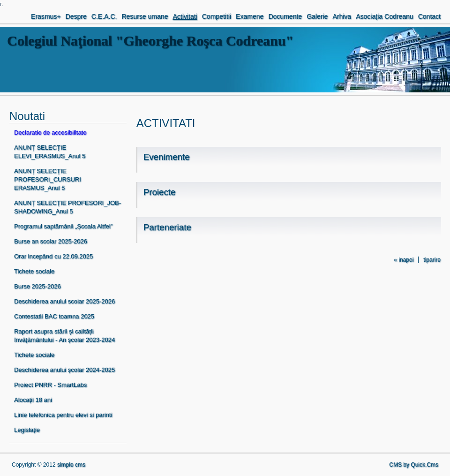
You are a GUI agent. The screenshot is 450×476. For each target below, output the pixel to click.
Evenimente (167, 157)
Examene (250, 16)
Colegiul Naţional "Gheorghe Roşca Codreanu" (150, 41)
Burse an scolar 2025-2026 (51, 241)
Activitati (185, 16)
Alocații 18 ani (33, 400)
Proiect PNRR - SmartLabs (50, 385)
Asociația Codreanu (384, 16)
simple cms (71, 465)
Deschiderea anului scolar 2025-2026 (64, 301)
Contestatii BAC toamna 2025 (54, 316)
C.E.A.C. (104, 16)
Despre (76, 16)
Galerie (317, 16)
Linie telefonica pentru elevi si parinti (63, 415)
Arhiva (342, 16)
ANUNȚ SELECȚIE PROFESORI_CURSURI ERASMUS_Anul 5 (48, 179)
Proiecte (160, 192)
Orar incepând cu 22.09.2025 (53, 256)
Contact (429, 16)
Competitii (217, 16)
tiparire (432, 260)
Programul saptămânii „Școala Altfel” (63, 226)
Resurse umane (145, 16)
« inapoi (404, 260)
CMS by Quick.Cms (414, 465)
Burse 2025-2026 (37, 286)
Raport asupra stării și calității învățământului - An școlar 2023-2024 (64, 336)
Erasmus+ (46, 16)
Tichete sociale (34, 271)
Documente (285, 16)
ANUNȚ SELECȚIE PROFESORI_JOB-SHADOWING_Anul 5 (67, 207)
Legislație (27, 430)
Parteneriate (167, 227)
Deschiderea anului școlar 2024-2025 (64, 370)
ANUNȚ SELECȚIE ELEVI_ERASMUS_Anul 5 (50, 152)
